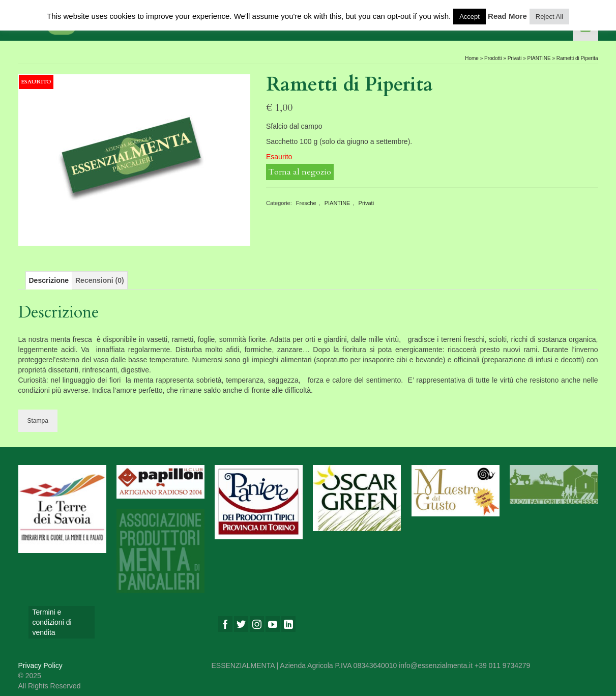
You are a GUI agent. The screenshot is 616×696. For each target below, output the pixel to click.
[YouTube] (273, 624)
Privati (366, 203)
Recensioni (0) (100, 280)
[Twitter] (241, 624)
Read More (507, 16)
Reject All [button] (549, 17)
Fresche (306, 203)
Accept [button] (470, 17)
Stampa (38, 421)
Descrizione (49, 280)
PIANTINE (338, 203)
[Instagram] (257, 624)
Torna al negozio (300, 172)
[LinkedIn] (288, 624)
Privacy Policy (40, 665)
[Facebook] (225, 624)
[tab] (49, 280)
